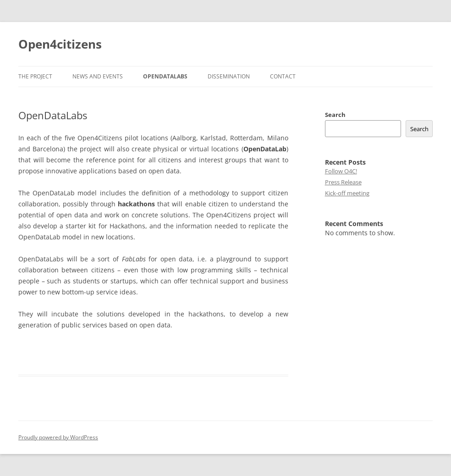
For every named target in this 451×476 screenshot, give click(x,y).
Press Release (343, 182)
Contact (283, 76)
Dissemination (229, 76)
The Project (35, 76)
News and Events (98, 76)
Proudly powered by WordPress (58, 437)
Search (335, 115)
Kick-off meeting (347, 193)
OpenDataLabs (165, 76)
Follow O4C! (341, 171)
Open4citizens (60, 44)
